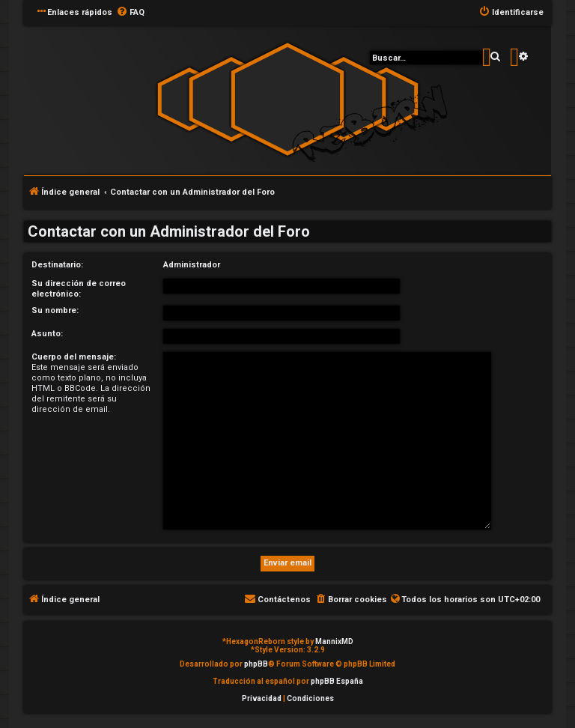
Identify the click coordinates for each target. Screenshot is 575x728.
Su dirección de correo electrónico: (79, 289)
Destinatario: (57, 265)
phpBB (256, 664)
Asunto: (47, 334)
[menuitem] (130, 13)
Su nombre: (55, 310)
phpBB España (337, 681)
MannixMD (334, 641)
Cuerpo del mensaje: (74, 357)
